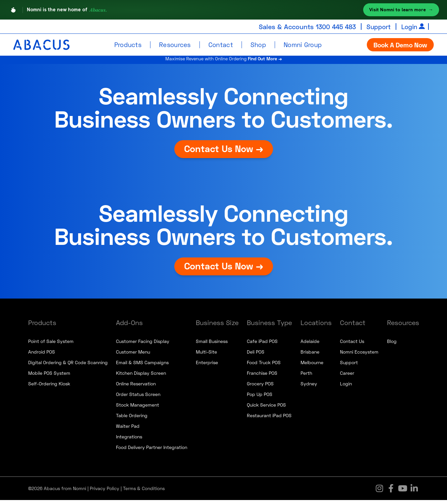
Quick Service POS (266, 409)
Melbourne (312, 366)
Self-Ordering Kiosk (49, 388)
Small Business (212, 345)
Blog (392, 345)
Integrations (129, 441)
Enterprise (207, 366)
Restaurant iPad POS (269, 419)
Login (409, 27)
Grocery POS (260, 388)
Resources (175, 45)
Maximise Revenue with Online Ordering (223, 61)
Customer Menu (133, 356)
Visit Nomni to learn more (401, 10)
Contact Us (352, 345)
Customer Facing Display (143, 345)
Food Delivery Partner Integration (152, 451)
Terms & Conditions (144, 492)
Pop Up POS (260, 398)
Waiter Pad (128, 430)
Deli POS (256, 356)
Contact (221, 45)
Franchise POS (262, 377)
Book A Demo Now (400, 45)
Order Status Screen (138, 398)
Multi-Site (206, 356)
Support (377, 27)
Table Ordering (132, 419)
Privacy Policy (105, 492)
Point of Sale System (51, 345)
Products (128, 45)
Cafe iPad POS (262, 345)
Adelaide (310, 345)
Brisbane (310, 356)
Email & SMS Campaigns (142, 366)
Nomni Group (303, 45)
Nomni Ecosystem (359, 356)
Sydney (309, 388)
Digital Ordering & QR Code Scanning (68, 366)
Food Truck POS (264, 366)
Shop (258, 45)
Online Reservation (136, 388)
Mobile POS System (49, 377)
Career (347, 377)
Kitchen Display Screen (141, 377)
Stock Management (138, 409)
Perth (306, 377)
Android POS (42, 356)
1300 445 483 (332, 27)
